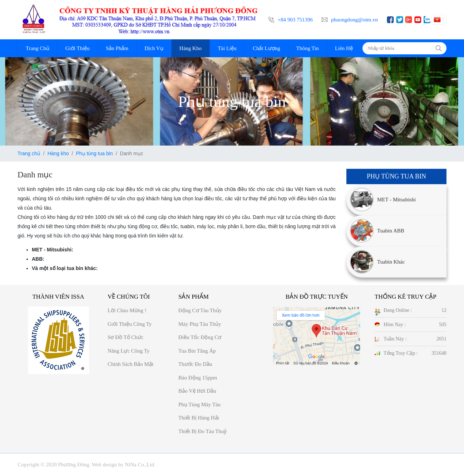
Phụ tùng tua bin (94, 153)
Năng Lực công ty (129, 351)
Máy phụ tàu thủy (200, 324)
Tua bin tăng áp (197, 351)
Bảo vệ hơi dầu (197, 391)
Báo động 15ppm (198, 378)
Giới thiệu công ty (130, 324)
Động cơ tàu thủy (200, 310)
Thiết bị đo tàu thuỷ (203, 431)
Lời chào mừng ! (127, 310)
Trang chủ (29, 153)
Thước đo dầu (195, 364)
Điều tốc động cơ (200, 337)
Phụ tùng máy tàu (199, 404)
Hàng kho (58, 153)
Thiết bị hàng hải (199, 418)
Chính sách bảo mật (130, 364)
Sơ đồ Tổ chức (125, 337)
